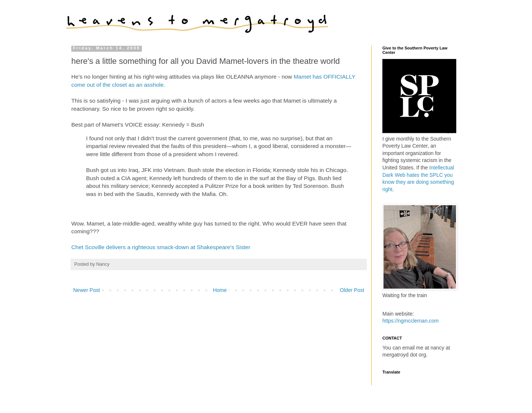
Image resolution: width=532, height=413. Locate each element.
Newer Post (86, 290)
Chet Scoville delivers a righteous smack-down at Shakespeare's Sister (161, 247)
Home (220, 290)
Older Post (352, 290)
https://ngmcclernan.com (411, 321)
